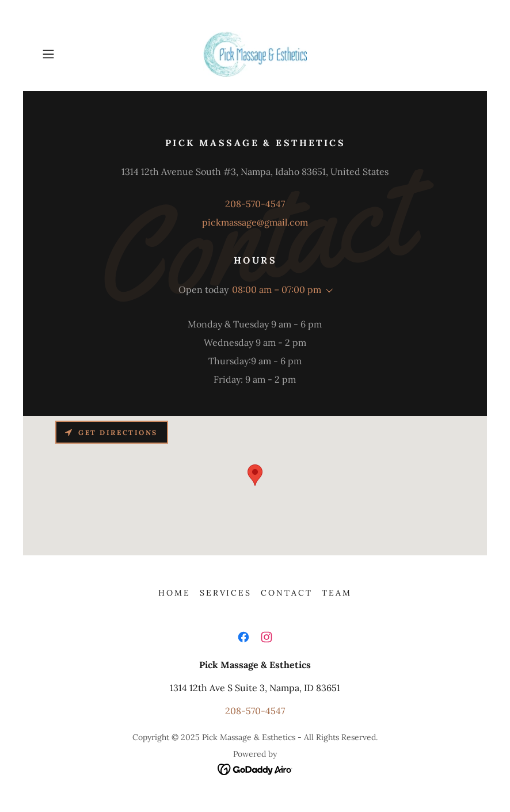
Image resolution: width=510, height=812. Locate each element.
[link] (255, 54)
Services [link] (226, 593)
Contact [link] (287, 593)
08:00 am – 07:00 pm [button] (277, 289)
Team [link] (337, 593)
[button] (70, 54)
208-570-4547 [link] (255, 204)
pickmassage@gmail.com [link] (255, 222)
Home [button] (174, 593)
